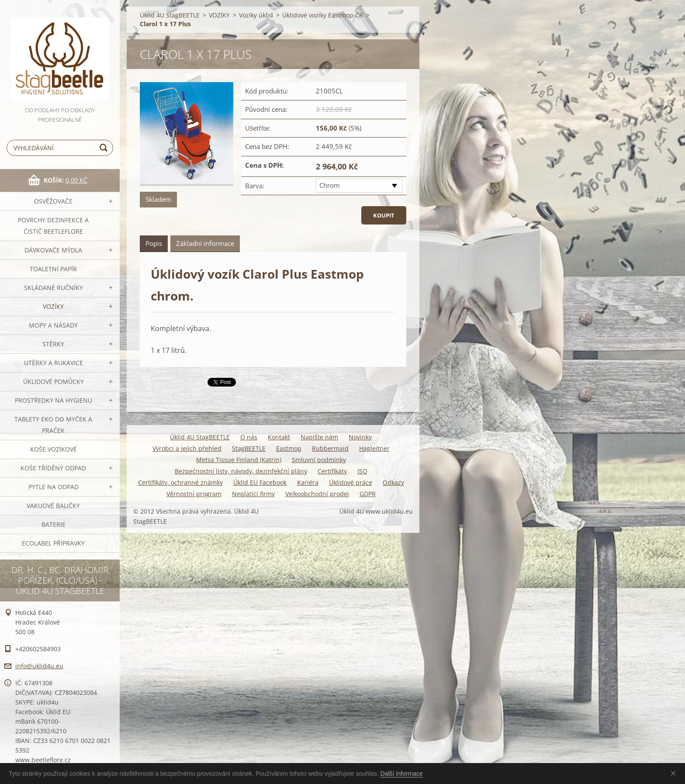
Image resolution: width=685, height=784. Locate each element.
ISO (362, 471)
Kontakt (279, 437)
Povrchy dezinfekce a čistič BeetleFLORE (53, 226)
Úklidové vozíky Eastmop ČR (323, 15)
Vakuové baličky (53, 506)
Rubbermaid (330, 448)
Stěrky (53, 344)
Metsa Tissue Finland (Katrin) (239, 460)
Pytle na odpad (54, 487)
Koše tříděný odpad (53, 468)
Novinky (360, 437)
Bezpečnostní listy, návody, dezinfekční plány (241, 471)
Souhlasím (675, 773)
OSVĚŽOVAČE (53, 201)
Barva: (255, 186)
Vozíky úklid (256, 15)
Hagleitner (374, 448)
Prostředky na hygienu (54, 400)
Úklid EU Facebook (260, 482)
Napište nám (319, 437)
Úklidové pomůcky (54, 382)
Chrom (330, 185)
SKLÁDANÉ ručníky (54, 288)
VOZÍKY (53, 306)
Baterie (54, 524)
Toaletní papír (53, 269)
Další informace (402, 774)
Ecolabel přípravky (53, 543)
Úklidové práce (351, 482)
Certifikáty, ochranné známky (180, 482)
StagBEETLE (249, 448)
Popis (154, 243)
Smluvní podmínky (319, 460)
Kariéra (308, 482)
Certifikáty (332, 471)
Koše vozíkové (54, 449)
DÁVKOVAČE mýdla (53, 250)
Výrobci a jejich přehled (187, 448)
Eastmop (289, 448)
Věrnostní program (194, 494)
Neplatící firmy (253, 494)
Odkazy (393, 482)
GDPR (368, 494)
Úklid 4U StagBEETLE (170, 15)
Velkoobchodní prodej (317, 494)
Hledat (105, 148)
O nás (249, 437)
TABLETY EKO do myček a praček (53, 425)
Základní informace (205, 243)
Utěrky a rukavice (54, 363)
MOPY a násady (53, 325)
